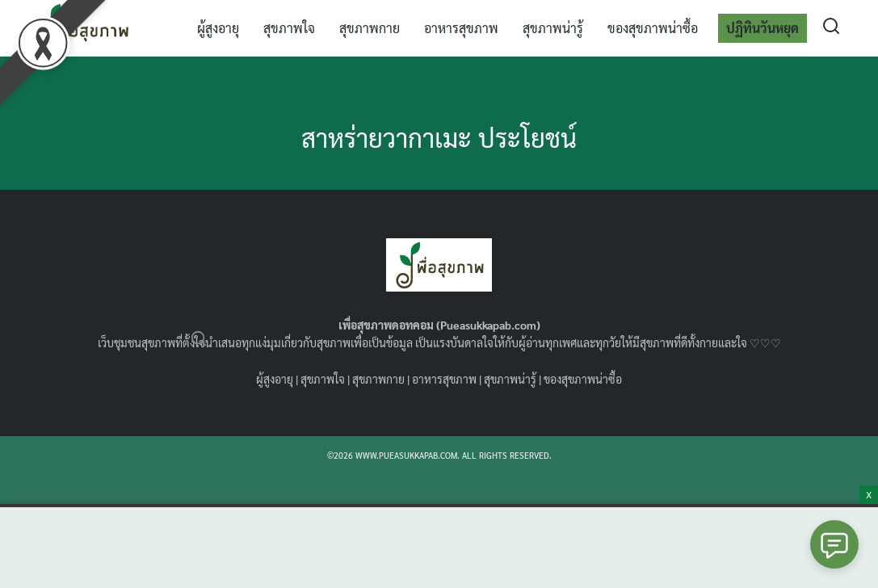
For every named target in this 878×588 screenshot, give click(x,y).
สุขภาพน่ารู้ (553, 28)
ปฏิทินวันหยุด (762, 28)
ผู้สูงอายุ (218, 28)
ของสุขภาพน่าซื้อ (653, 28)
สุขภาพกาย (370, 28)
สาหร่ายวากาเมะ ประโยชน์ (439, 137)
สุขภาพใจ (289, 28)
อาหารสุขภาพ (461, 28)
